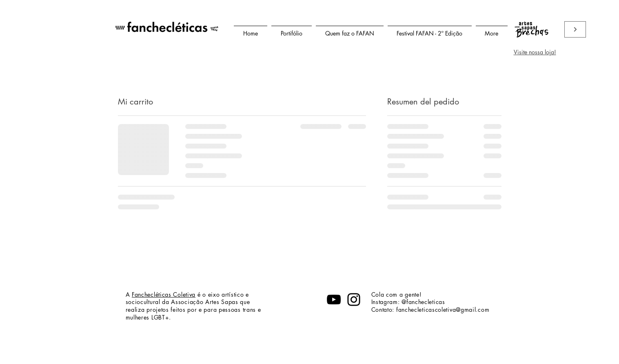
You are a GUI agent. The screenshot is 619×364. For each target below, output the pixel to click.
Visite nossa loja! (535, 52)
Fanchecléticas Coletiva (164, 294)
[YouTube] (334, 300)
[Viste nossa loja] (575, 29)
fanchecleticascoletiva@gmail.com (443, 310)
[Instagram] (354, 300)
